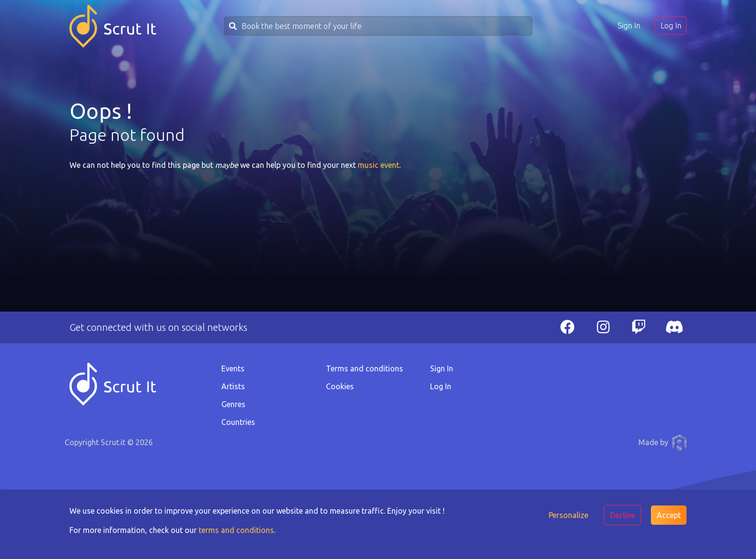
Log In (671, 26)
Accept (669, 515)
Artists (233, 386)
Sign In (629, 26)
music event (378, 165)
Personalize (568, 515)
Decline (622, 515)
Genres (233, 404)
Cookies (340, 386)
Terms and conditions (364, 368)
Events (233, 368)
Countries (238, 422)
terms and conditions (236, 530)
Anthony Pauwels (679, 443)
